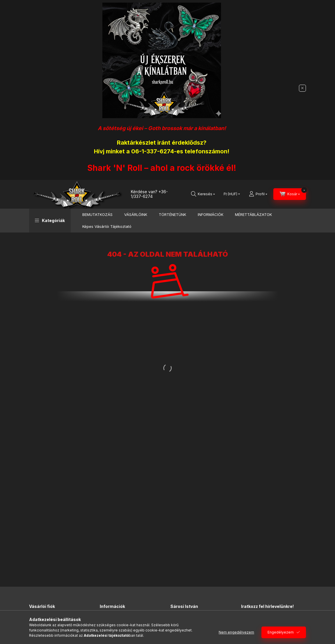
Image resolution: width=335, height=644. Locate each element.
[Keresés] (203, 194)
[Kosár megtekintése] (290, 194)
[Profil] (258, 194)
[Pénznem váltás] (230, 194)
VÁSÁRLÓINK (136, 214)
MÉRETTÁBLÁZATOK (253, 214)
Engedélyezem (281, 632)
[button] (50, 221)
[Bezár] (302, 88)
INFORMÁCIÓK (211, 214)
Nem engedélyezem (236, 632)
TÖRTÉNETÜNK (172, 214)
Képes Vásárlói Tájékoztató (107, 226)
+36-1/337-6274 (149, 194)
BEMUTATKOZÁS (97, 214)
